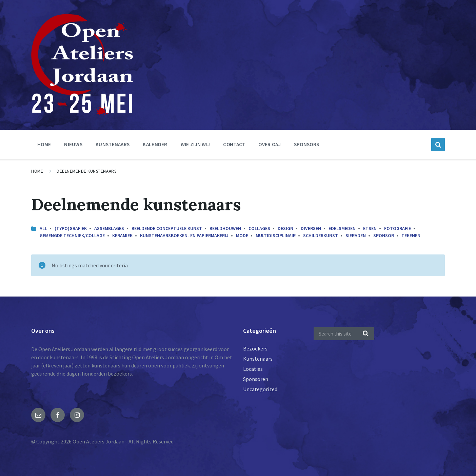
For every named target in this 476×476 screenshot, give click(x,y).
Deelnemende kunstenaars (86, 171)
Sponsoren (256, 379)
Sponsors (306, 144)
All (43, 228)
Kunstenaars (113, 144)
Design (285, 228)
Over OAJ (269, 144)
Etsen (370, 228)
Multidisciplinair (276, 235)
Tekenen (411, 235)
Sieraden (356, 235)
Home (44, 144)
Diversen (311, 228)
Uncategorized (260, 389)
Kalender (155, 144)
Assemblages (109, 228)
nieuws (73, 144)
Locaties (253, 369)
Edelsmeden (342, 228)
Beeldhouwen (225, 228)
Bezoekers (255, 348)
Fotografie (398, 228)
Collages (259, 228)
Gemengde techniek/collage (72, 235)
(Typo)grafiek (71, 228)
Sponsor (384, 235)
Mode (242, 235)
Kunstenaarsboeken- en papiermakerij (184, 235)
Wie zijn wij (195, 144)
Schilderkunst (321, 235)
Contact (234, 144)
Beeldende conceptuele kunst (167, 228)
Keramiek (122, 235)
